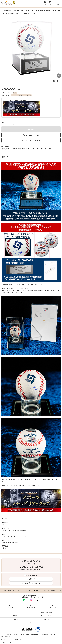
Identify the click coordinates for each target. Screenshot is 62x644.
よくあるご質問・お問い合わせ (31, 583)
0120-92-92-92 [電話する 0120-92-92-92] (32, 567)
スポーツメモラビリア (41, 591)
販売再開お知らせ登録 (31, 135)
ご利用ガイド (31, 579)
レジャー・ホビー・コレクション (25, 591)
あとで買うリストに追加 (31, 140)
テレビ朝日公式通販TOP (8, 591)
